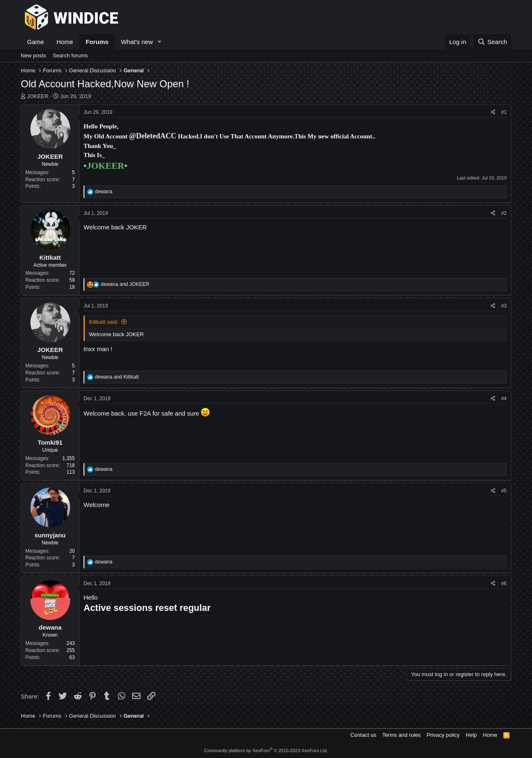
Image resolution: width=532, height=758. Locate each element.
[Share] (493, 112)
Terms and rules (401, 735)
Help (472, 735)
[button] (160, 42)
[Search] (492, 42)
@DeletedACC (153, 136)
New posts (33, 55)
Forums (97, 42)
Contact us (363, 735)
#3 (504, 306)
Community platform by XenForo (266, 751)
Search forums (70, 55)
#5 (504, 491)
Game (36, 42)
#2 (504, 213)
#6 (504, 583)
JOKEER (38, 96)
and (125, 284)
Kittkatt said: (104, 322)
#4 (504, 399)
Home (65, 42)
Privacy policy (443, 735)
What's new (137, 42)
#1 (504, 112)
